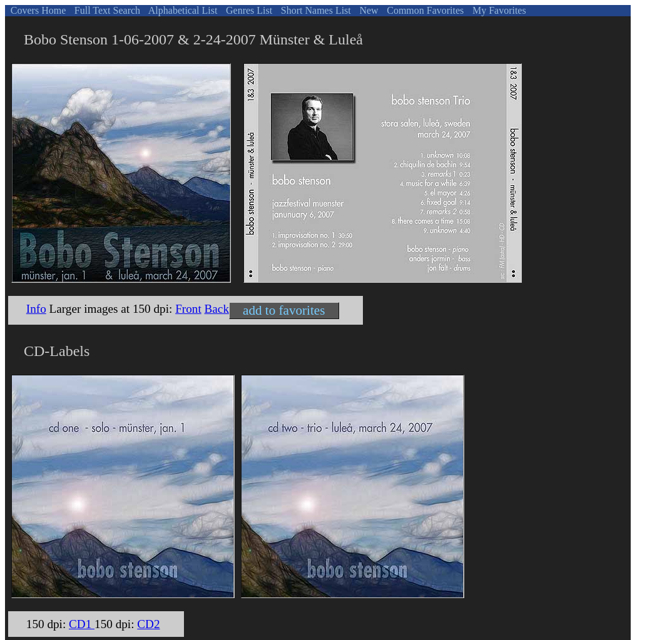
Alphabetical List (182, 10)
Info (36, 309)
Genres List (248, 10)
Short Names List (315, 10)
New (367, 10)
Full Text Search (106, 10)
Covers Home (37, 10)
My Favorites (498, 10)
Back (217, 309)
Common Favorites (424, 10)
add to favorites (284, 310)
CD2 (148, 624)
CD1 (82, 624)
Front (188, 309)
